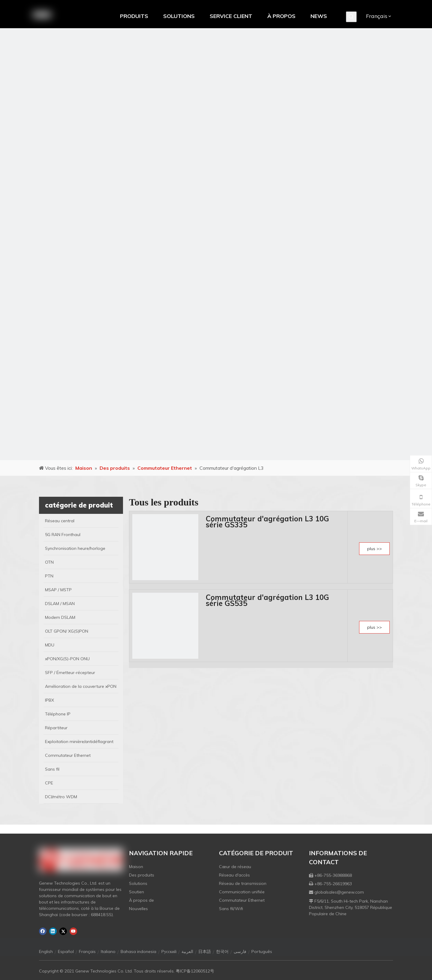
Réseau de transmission (243, 883)
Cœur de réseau (235, 867)
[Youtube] (73, 931)
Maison (136, 867)
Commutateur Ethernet (242, 900)
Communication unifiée (242, 892)
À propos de (141, 900)
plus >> (375, 549)
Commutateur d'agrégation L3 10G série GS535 (267, 600)
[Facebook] (43, 931)
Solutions (138, 883)
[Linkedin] (53, 931)
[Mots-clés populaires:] (351, 17)
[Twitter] (63, 931)
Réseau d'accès (234, 875)
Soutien (136, 892)
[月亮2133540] (216, 244)
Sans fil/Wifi (231, 909)
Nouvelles (138, 909)
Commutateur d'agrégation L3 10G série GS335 (267, 522)
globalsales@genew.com (339, 892)
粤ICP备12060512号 (195, 971)
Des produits (142, 875)
